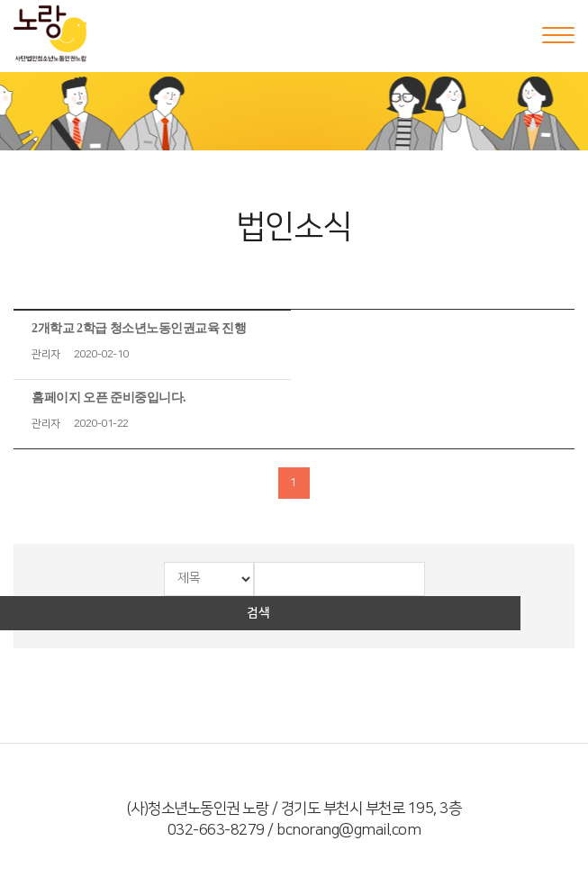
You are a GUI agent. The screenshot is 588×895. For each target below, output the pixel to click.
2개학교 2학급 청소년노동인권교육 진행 (139, 328)
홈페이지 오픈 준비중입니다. (109, 398)
